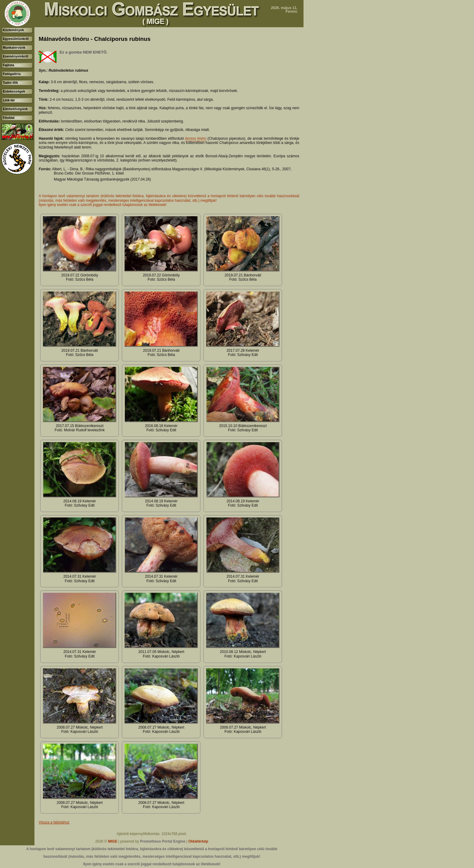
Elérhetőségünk (15, 109)
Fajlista (8, 65)
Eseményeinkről (15, 56)
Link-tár (9, 100)
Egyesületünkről (16, 39)
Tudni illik (10, 83)
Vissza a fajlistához (54, 822)
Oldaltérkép (198, 841)
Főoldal (9, 118)
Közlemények (13, 30)
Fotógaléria (12, 74)
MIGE (113, 841)
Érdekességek (14, 91)
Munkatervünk (14, 47)
